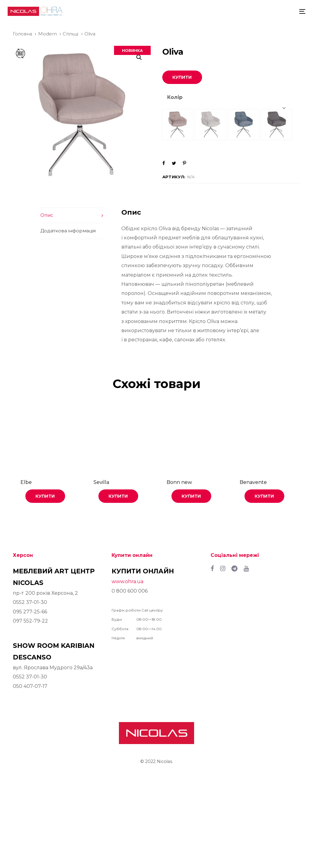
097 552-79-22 (30, 621)
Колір (175, 97)
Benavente (253, 482)
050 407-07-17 (30, 686)
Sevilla (101, 482)
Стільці (70, 34)
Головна (22, 34)
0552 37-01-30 (30, 602)
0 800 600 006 (130, 591)
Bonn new (179, 482)
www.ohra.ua (127, 581)
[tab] (72, 215)
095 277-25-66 (30, 612)
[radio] (178, 125)
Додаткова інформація (68, 231)
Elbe (26, 482)
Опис (47, 215)
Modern (48, 34)
